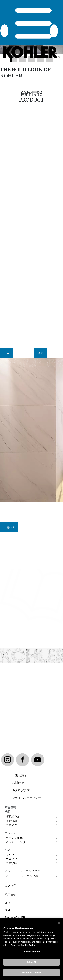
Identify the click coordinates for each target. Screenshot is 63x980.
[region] (32, 949)
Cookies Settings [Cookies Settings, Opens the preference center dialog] (32, 952)
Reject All (31, 962)
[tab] (7, 353)
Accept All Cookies (32, 973)
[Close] (59, 923)
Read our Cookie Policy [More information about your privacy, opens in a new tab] (23, 945)
